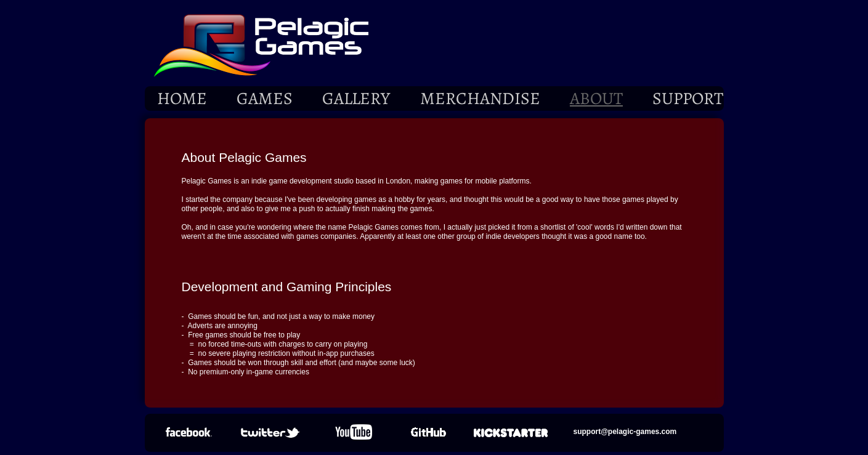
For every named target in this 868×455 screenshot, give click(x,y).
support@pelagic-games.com (625, 432)
